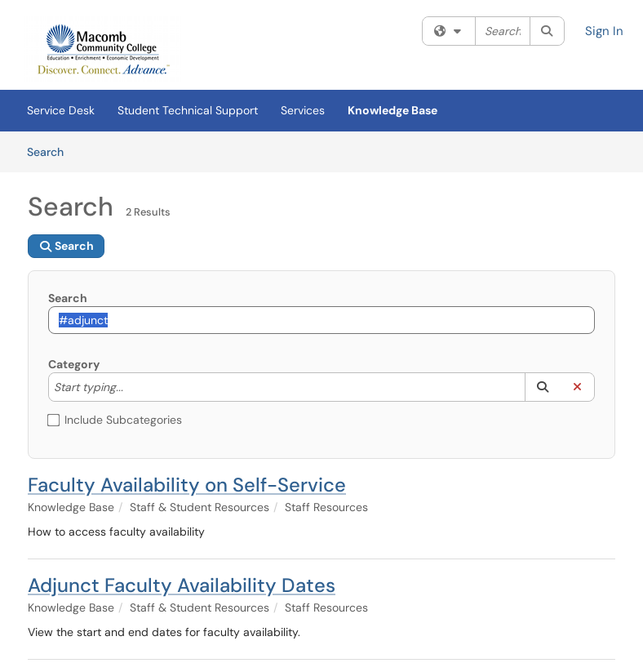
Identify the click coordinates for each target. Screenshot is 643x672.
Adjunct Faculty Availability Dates (182, 585)
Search (51, 151)
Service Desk (61, 110)
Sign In (604, 31)
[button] (542, 387)
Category (74, 364)
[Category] (131, 387)
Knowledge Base (392, 110)
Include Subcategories (115, 420)
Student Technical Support (188, 110)
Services (303, 110)
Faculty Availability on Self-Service (187, 485)
